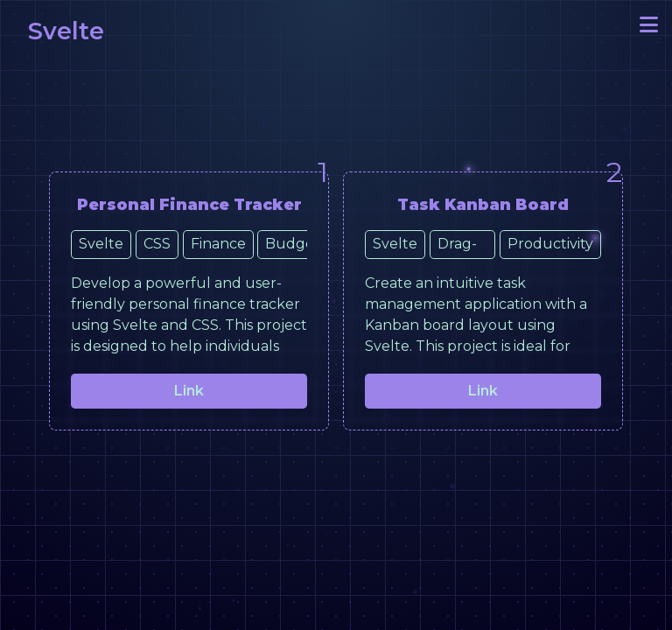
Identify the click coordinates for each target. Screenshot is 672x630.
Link (189, 391)
